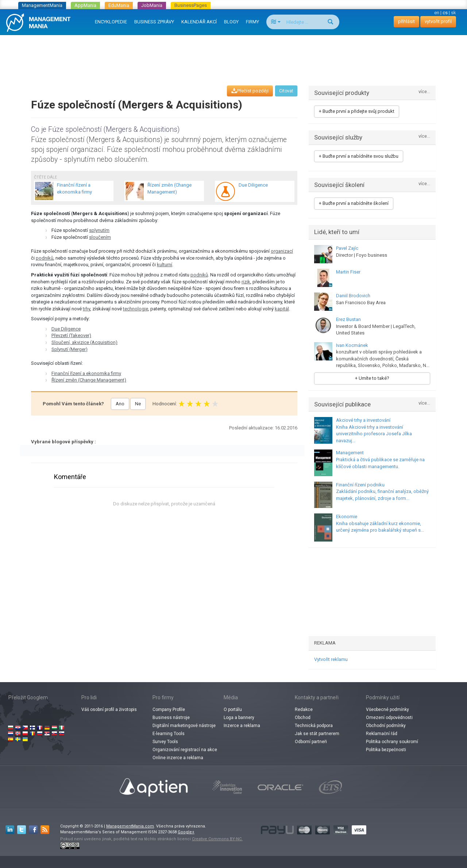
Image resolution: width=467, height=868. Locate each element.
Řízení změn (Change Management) (89, 380)
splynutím (99, 230)
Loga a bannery (239, 718)
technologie (136, 309)
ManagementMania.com (130, 826)
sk (454, 13)
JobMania (152, 5)
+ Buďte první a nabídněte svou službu (359, 156)
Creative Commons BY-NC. (217, 839)
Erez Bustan (348, 319)
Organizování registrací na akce (185, 750)
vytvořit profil (438, 21)
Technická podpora (314, 726)
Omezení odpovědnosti (389, 718)
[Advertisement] (233, 53)
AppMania (85, 5)
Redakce (304, 710)
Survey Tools (165, 742)
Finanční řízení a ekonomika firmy (86, 373)
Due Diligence (66, 329)
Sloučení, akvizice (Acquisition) (84, 342)
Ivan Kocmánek (352, 345)
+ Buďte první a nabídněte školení (354, 203)
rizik (246, 282)
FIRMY (252, 22)
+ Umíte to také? (372, 378)
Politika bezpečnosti (386, 750)
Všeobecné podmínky (387, 710)
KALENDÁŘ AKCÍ (199, 22)
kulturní (165, 265)
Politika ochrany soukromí (392, 742)
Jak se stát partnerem (317, 734)
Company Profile (169, 710)
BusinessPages (191, 5)
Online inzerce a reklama (178, 758)
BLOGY (231, 22)
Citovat (286, 91)
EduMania (119, 5)
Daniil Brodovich (353, 296)
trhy (86, 309)
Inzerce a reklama (242, 726)
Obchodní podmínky (386, 726)
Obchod (303, 718)
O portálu (233, 710)
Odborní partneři (311, 742)
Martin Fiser (348, 272)
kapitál (282, 309)
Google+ (186, 832)
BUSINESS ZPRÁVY (154, 22)
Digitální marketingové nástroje (184, 726)
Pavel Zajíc (347, 248)
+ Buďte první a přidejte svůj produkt (357, 111)
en (437, 13)
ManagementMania (42, 5)
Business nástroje (171, 718)
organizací (282, 251)
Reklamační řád (382, 734)
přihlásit (406, 21)
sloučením (100, 237)
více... (424, 92)
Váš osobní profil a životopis (109, 710)
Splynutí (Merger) (70, 349)
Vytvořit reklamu (331, 659)
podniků (45, 258)
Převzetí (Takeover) (71, 335)
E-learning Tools (169, 734)
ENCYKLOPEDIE (111, 22)
